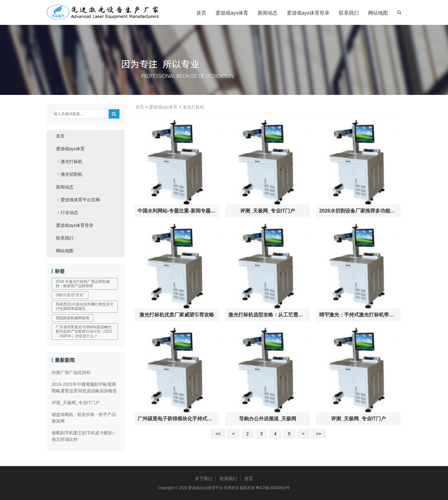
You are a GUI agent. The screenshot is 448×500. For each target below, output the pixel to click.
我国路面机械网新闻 (72, 318)
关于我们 (203, 479)
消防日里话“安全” (70, 295)
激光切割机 (72, 174)
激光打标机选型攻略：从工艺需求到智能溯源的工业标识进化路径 (268, 315)
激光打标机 (194, 107)
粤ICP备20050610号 (273, 488)
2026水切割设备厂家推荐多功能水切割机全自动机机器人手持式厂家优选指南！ (358, 211)
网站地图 (378, 13)
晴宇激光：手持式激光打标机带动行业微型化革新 (358, 315)
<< (218, 434)
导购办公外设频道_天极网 (268, 419)
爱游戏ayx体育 (232, 13)
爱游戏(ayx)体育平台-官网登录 (214, 488)
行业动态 (69, 213)
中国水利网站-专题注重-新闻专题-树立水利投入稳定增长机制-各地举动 (177, 211)
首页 (201, 13)
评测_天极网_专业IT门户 (268, 211)
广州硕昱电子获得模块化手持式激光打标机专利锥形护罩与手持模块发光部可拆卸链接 (177, 419)
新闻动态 (268, 13)
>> (319, 434)
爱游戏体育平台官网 (80, 200)
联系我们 (349, 13)
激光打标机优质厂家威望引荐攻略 (177, 315)
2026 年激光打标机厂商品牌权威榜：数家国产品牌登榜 (83, 284)
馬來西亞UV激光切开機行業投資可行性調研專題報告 (84, 306)
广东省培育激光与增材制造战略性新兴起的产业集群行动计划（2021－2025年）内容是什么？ (84, 332)
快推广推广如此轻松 (71, 372)
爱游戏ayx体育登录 (308, 13)
